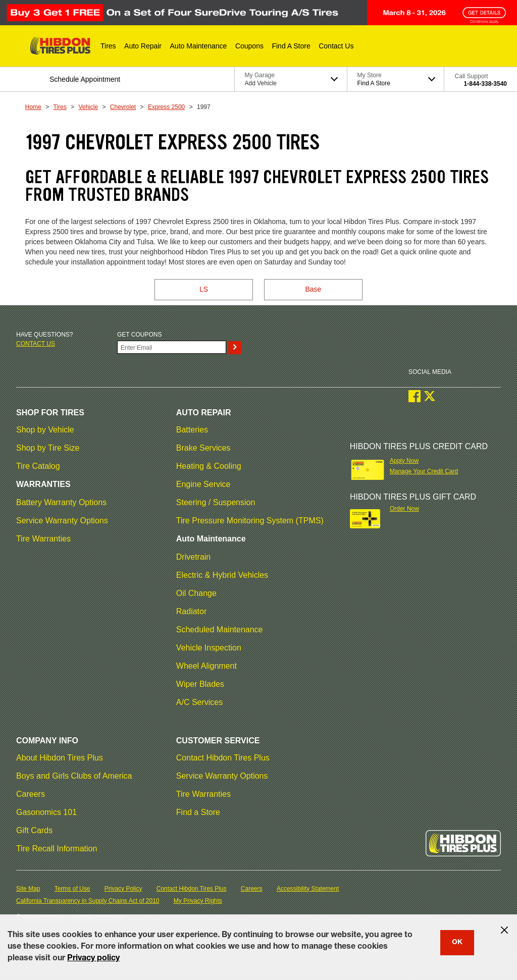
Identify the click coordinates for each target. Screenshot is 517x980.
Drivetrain (193, 557)
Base (313, 289)
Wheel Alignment (206, 666)
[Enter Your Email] (172, 347)
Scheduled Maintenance (220, 630)
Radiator (191, 611)
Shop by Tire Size (48, 448)
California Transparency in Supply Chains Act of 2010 (88, 901)
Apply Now (404, 461)
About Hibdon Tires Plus (60, 758)
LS (204, 289)
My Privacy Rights (198, 901)
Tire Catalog (38, 466)
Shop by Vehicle (45, 430)
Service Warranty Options (62, 521)
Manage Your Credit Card (424, 471)
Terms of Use (72, 889)
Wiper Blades (200, 684)
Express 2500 (166, 107)
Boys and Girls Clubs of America (74, 776)
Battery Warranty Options (61, 502)
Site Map (28, 889)
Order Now (404, 509)
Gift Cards (34, 830)
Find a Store (198, 812)
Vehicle (88, 107)
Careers (31, 794)
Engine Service (203, 484)
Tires (60, 107)
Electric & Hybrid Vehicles (222, 575)
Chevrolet (123, 107)
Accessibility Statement (308, 889)
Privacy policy (93, 959)
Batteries (192, 430)
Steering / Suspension (216, 502)
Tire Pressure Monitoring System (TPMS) (250, 521)
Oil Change (196, 593)
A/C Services (199, 702)
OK (457, 943)
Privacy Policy (123, 889)
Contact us (36, 344)
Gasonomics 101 (46, 812)
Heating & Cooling (209, 466)
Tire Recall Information (57, 849)
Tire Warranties (43, 539)
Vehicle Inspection (209, 648)
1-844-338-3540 (485, 84)
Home (33, 107)
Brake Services (203, 448)
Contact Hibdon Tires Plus (223, 758)
